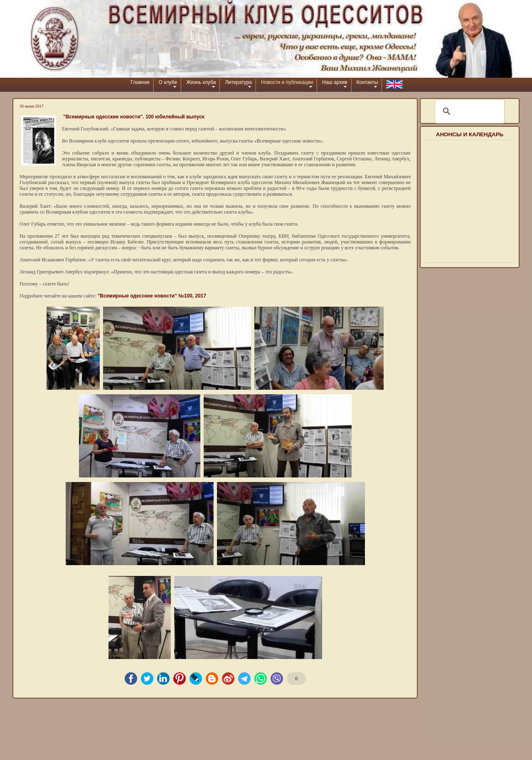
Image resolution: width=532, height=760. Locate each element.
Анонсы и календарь (470, 134)
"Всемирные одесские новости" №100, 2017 (152, 296)
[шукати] (468, 111)
